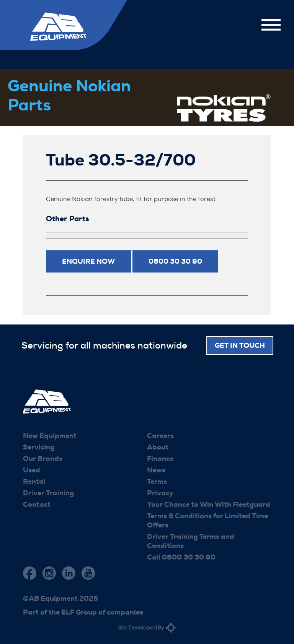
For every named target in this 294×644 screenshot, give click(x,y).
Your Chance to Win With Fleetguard (209, 504)
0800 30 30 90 (175, 261)
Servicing (39, 447)
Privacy (160, 493)
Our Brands (43, 459)
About (158, 447)
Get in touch (240, 346)
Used (32, 470)
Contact (37, 504)
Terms (157, 482)
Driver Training (48, 493)
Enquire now (88, 261)
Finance (160, 459)
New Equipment (50, 436)
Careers (160, 436)
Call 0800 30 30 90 (181, 557)
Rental (34, 482)
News (156, 470)
